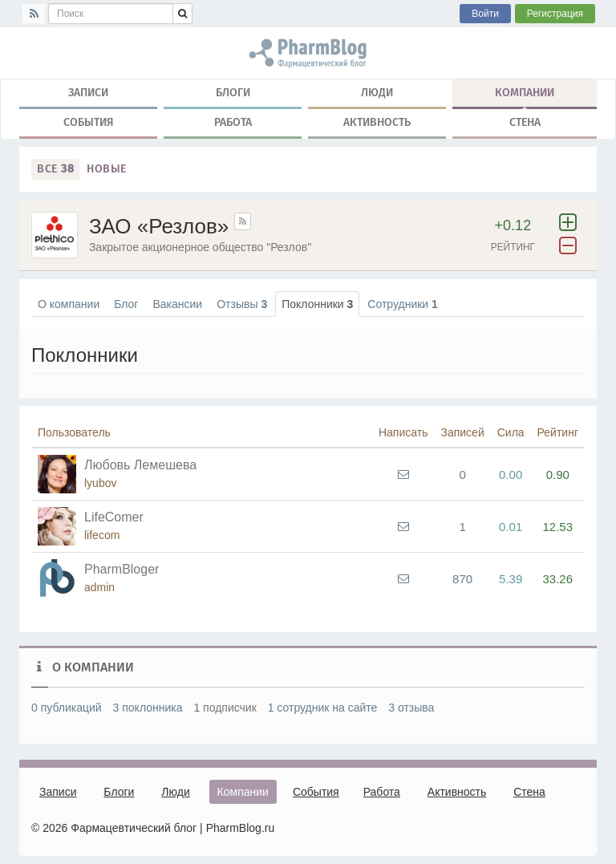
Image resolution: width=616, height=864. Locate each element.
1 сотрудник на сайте (323, 708)
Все (55, 169)
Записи (88, 93)
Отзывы (242, 304)
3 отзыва (411, 708)
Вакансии (177, 304)
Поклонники (317, 304)
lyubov (100, 483)
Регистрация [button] (555, 14)
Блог (126, 304)
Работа (233, 122)
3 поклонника (148, 708)
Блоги (233, 93)
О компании (69, 304)
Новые (107, 169)
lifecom (102, 535)
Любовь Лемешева (140, 465)
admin (99, 587)
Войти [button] (485, 14)
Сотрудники (403, 304)
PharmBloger (122, 569)
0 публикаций (67, 708)
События (89, 122)
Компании (525, 96)
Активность (377, 122)
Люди (377, 93)
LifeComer (114, 517)
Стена (525, 122)
